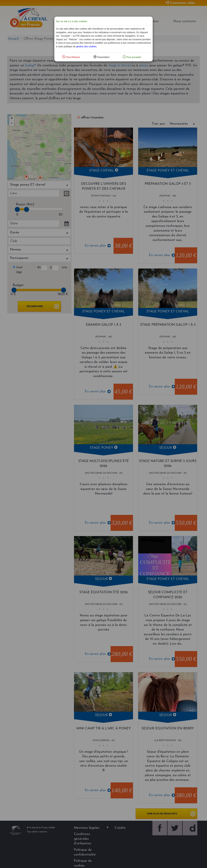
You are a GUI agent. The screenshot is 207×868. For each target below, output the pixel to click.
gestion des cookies (86, 46)
